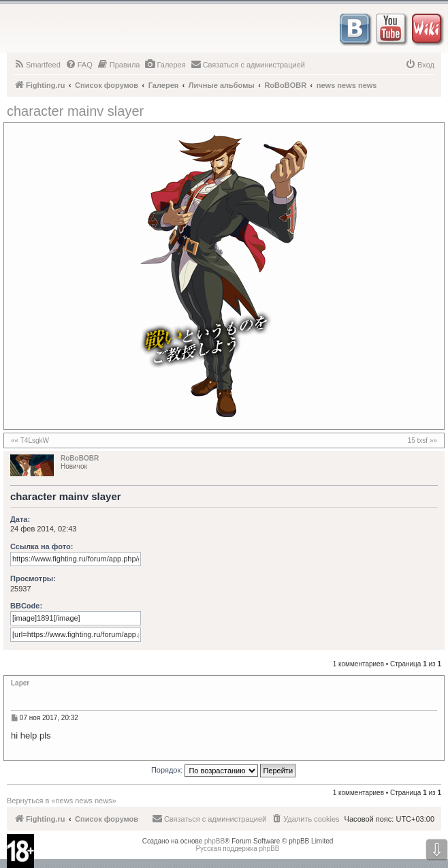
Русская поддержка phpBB (237, 849)
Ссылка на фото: (42, 546)
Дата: (20, 519)
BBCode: (26, 606)
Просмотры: (33, 578)
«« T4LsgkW (30, 440)
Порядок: (223, 771)
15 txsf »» (422, 440)
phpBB (214, 841)
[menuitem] (37, 65)
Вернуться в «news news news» (62, 801)
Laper (20, 683)
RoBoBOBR (80, 458)
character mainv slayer (75, 111)
